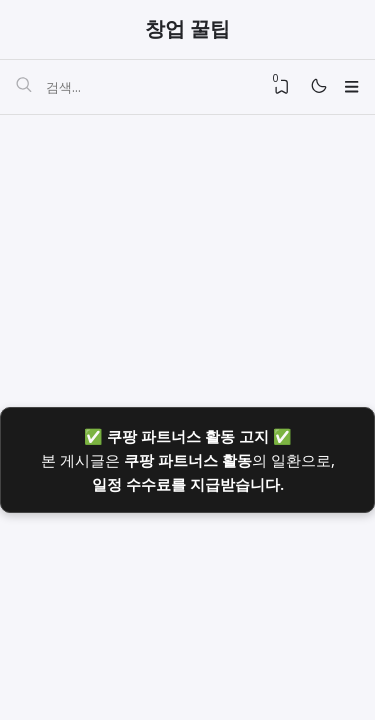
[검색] (24, 89)
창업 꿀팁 (187, 29)
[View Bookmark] (276, 88)
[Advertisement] (187, 253)
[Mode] (315, 88)
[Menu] (350, 88)
